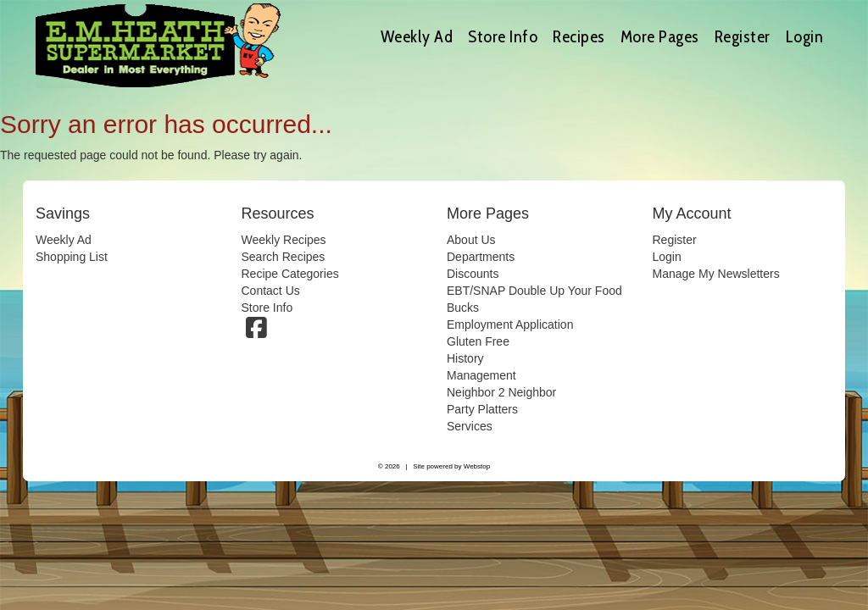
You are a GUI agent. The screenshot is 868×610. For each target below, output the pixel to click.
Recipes (579, 36)
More (660, 36)
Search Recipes (284, 257)
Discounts (473, 274)
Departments (481, 257)
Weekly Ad (417, 36)
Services (470, 426)
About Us (471, 240)
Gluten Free (478, 341)
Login (805, 36)
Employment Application (510, 324)
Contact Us (271, 291)
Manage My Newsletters (716, 274)
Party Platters (482, 409)
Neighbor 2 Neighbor (501, 392)
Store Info (503, 36)
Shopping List (72, 257)
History (465, 358)
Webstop (477, 466)
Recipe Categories (290, 274)
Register (743, 36)
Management (481, 375)
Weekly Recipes (284, 240)
